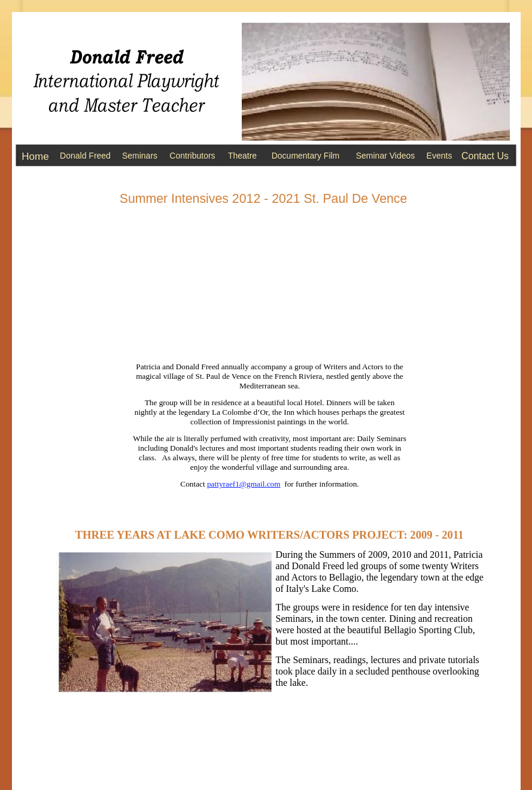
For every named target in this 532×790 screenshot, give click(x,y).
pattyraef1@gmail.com (244, 484)
